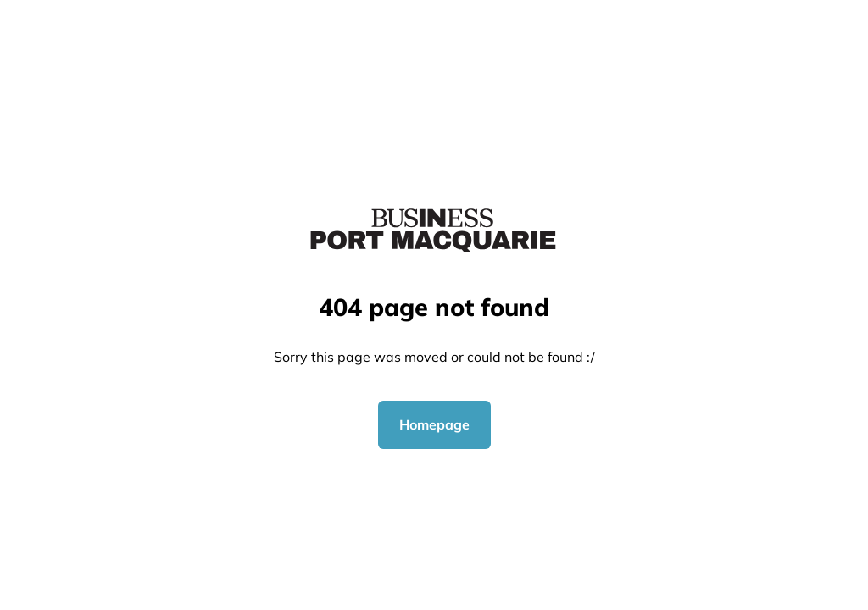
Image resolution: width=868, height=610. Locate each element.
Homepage (434, 424)
